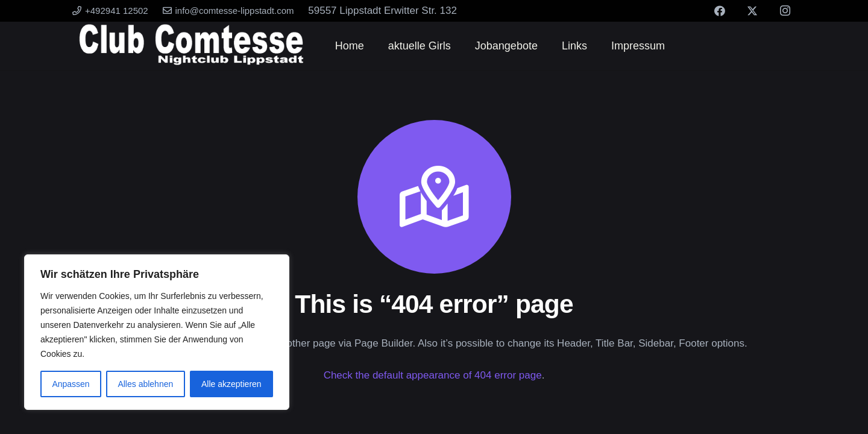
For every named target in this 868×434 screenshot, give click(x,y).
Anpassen (71, 384)
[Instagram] (785, 11)
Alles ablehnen (145, 384)
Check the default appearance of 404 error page (433, 375)
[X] (752, 11)
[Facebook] (720, 11)
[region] (157, 332)
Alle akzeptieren (231, 384)
